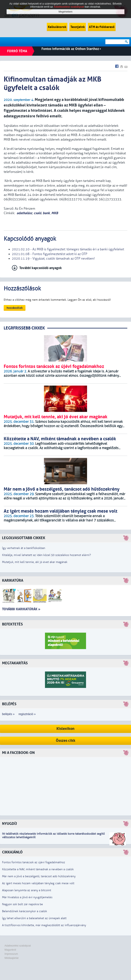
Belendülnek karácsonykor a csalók (25, 911)
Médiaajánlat (11, 958)
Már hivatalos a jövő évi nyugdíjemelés (27, 897)
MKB (55, 213)
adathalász (24, 213)
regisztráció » (27, 714)
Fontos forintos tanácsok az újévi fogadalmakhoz (34, 862)
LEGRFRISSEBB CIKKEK (24, 328)
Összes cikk (66, 741)
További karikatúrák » (21, 609)
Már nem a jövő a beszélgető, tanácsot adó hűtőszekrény (39, 876)
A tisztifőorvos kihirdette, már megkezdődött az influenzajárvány (44, 925)
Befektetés (12, 624)
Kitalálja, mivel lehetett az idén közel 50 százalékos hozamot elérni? (47, 555)
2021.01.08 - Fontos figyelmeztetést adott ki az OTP (50, 254)
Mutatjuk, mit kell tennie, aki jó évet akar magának (35, 562)
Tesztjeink (78, 27)
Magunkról (10, 950)
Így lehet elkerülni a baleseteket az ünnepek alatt (34, 918)
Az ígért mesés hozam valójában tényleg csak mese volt (38, 883)
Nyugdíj (9, 824)
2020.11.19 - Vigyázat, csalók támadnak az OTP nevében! (53, 259)
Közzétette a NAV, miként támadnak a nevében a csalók (38, 869)
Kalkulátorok (57, 27)
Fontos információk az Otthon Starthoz (71, 49)
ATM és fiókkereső (102, 27)
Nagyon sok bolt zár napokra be (22, 904)
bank (46, 213)
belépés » (8, 714)
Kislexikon (65, 729)
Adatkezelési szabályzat (18, 946)
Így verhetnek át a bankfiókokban (24, 548)
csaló (37, 213)
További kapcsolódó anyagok (41, 268)
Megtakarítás (15, 663)
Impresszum (11, 954)
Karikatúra (13, 581)
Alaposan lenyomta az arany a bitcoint (27, 890)
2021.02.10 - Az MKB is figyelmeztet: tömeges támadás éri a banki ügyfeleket (68, 249)
